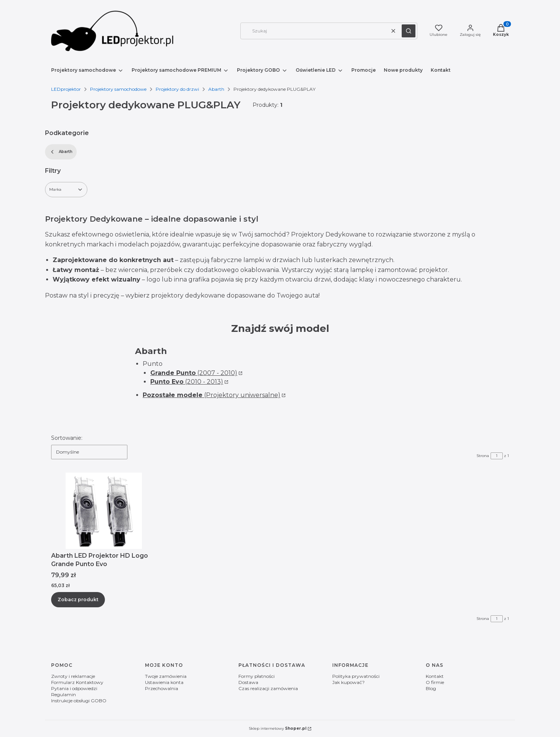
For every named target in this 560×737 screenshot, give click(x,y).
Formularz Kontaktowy (77, 682)
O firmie (435, 682)
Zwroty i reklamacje (73, 676)
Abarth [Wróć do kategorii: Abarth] (61, 152)
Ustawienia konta (164, 682)
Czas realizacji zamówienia (268, 688)
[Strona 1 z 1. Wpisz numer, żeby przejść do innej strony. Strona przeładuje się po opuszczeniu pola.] (497, 456)
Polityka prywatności (356, 676)
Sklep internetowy (278, 728)
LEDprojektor (66, 89)
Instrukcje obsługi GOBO (79, 701)
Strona (483, 456)
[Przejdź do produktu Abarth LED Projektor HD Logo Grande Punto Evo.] (104, 511)
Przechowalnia (162, 688)
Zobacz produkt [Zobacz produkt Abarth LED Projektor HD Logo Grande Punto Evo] (78, 599)
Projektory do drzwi (177, 89)
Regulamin (64, 694)
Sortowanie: (67, 438)
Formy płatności (257, 676)
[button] (409, 31)
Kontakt (435, 676)
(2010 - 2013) (187, 382)
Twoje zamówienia (166, 676)
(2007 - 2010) (194, 373)
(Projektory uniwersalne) (212, 395)
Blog (431, 688)
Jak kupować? (348, 682)
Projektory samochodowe (118, 89)
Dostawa (248, 682)
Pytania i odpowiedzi (74, 688)
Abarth (216, 89)
